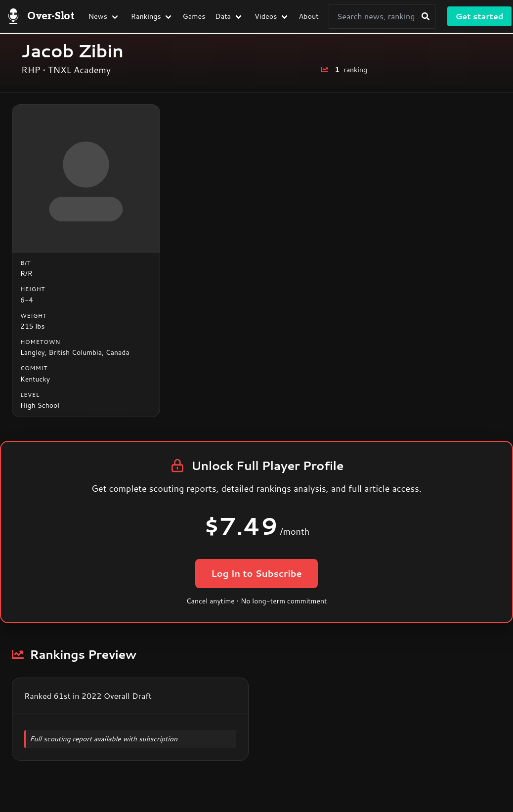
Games (194, 16)
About (308, 16)
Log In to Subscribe (256, 573)
